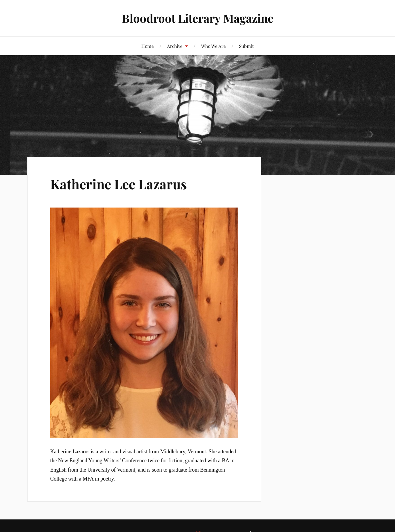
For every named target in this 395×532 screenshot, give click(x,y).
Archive (175, 46)
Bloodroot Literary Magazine (198, 18)
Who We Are (213, 46)
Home (148, 46)
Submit (246, 46)
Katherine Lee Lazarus (118, 184)
